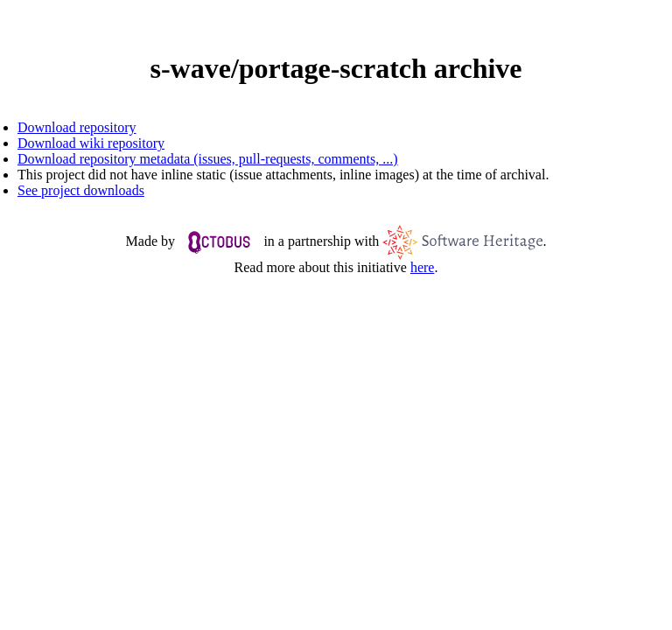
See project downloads (81, 190)
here (423, 267)
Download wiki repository (91, 143)
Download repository (77, 127)
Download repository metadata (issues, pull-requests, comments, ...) (208, 159)
